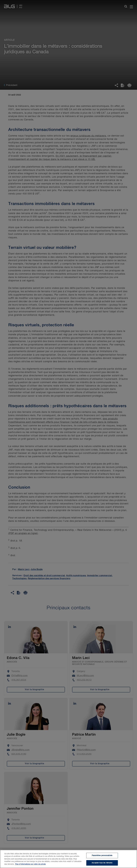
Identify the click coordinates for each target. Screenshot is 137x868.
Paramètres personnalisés (102, 856)
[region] (68, 859)
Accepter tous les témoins (102, 862)
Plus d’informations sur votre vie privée (30, 864)
